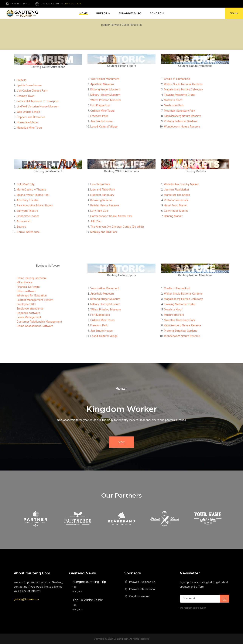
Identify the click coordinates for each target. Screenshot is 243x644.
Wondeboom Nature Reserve (182, 127)
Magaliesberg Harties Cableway (183, 89)
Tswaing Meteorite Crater (180, 95)
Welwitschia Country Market (181, 184)
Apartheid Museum (102, 84)
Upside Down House (29, 85)
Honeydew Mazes (28, 122)
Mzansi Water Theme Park (33, 195)
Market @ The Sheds (177, 195)
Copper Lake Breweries (31, 117)
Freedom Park (99, 116)
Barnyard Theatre (27, 211)
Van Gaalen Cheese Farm (32, 91)
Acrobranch (24, 221)
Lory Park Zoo (99, 211)
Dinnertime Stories (28, 216)
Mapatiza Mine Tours (30, 128)
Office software (26, 291)
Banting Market (173, 216)
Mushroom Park (174, 105)
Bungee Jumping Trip (89, 582)
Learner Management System (35, 300)
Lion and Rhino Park (103, 190)
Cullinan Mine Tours (102, 111)
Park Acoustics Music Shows (35, 205)
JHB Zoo (96, 221)
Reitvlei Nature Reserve (105, 205)
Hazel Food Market (176, 205)
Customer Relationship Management (39, 322)
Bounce (21, 227)
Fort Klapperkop (100, 105)
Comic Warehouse (28, 232)
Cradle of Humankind (177, 79)
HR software (24, 282)
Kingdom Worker (139, 596)
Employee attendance (30, 309)
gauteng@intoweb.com (27, 599)
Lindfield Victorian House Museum (38, 107)
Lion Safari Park (100, 184)
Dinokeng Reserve (101, 200)
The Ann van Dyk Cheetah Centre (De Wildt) (117, 227)
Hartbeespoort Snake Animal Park (111, 216)
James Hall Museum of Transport (38, 101)
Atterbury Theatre (28, 200)
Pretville (21, 80)
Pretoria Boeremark (176, 200)
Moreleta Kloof (173, 100)
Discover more (73, 4)
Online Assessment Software (35, 326)
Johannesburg (130, 13)
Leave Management (29, 317)
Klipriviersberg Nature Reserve (183, 116)
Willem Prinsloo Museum (106, 100)
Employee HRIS (26, 304)
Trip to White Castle (88, 600)
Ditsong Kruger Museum (105, 89)
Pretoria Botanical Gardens (181, 121)
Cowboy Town (26, 96)
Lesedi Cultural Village (104, 127)
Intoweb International (142, 589)
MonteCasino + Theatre (31, 190)
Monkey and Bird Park (104, 232)
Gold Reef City (26, 184)
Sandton (157, 13)
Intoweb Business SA (142, 582)
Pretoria (103, 13)
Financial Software (28, 287)
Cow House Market (176, 211)
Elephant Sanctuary (102, 195)
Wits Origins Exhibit (28, 112)
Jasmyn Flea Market (176, 190)
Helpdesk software (28, 313)
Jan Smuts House (101, 121)
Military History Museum (105, 95)
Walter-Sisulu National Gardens (183, 84)
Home (83, 13)
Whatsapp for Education (32, 296)
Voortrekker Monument (105, 79)
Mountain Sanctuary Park (180, 111)
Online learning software (32, 278)
